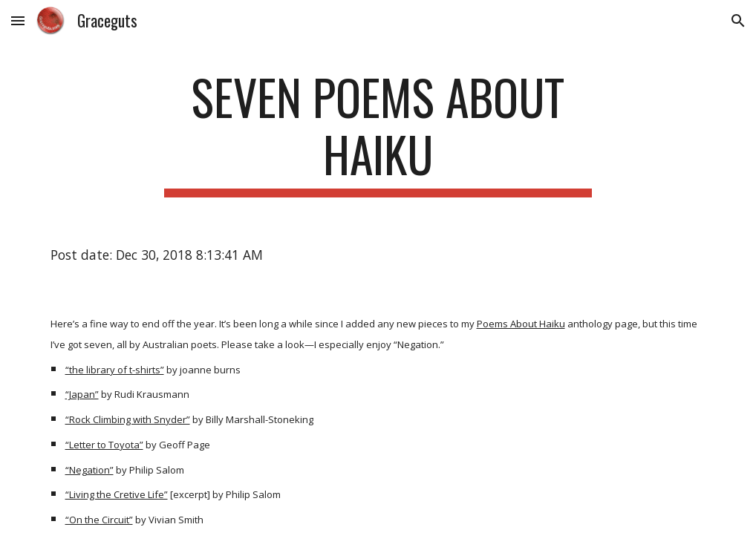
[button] (18, 20)
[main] (378, 133)
